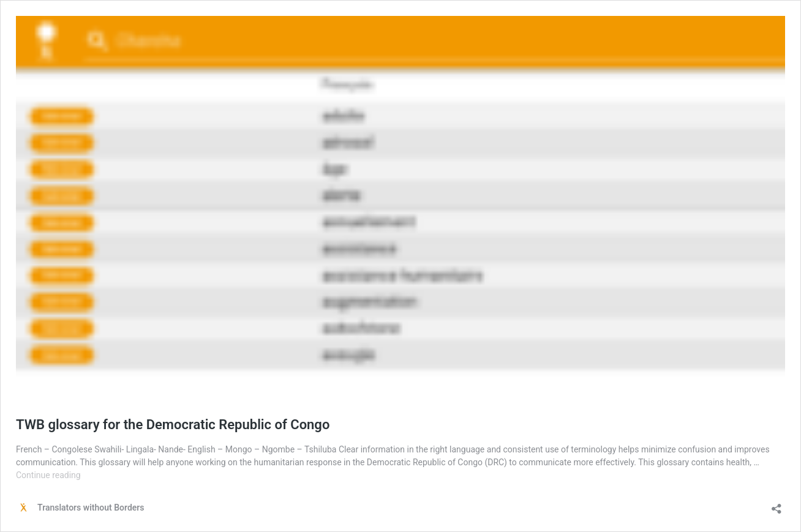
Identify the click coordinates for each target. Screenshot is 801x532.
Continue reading (48, 475)
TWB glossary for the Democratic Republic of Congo (173, 425)
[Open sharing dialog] (777, 505)
